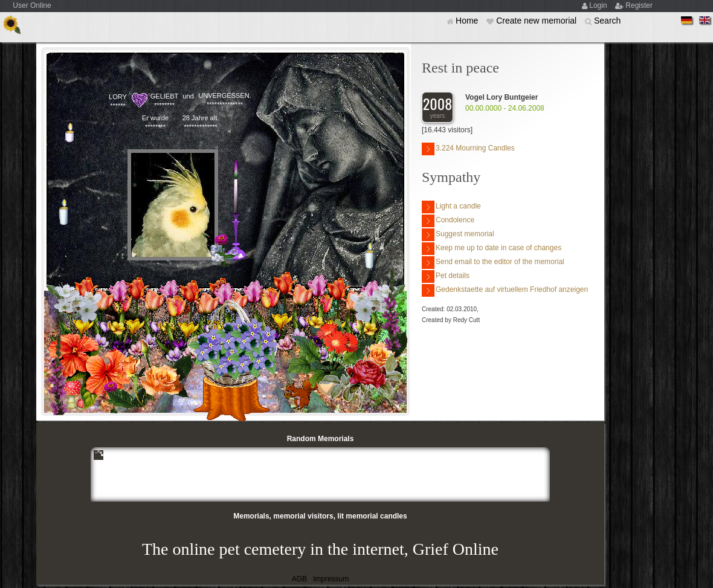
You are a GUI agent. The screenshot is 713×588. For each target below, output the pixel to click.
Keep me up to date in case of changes (492, 249)
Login (599, 5)
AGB (299, 579)
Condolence (448, 221)
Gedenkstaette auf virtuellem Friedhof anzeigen (505, 290)
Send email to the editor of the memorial (493, 263)
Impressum (331, 579)
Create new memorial (537, 21)
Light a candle (451, 207)
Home (468, 21)
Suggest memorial (458, 235)
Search (607, 21)
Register (639, 5)
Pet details (446, 276)
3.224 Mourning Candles (468, 149)
